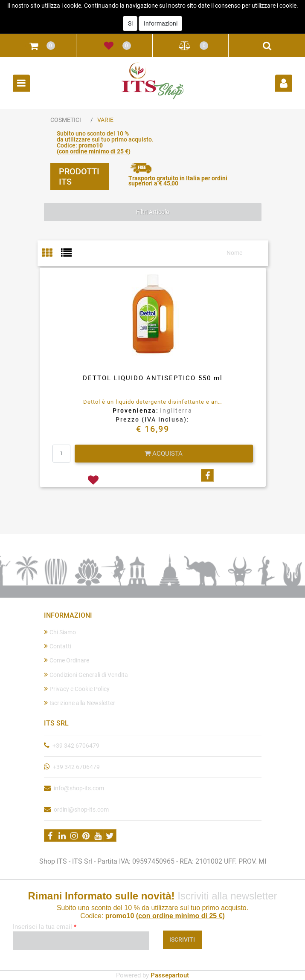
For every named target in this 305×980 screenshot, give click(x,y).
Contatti (58, 646)
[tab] (51, 253)
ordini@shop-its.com (81, 809)
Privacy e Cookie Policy (77, 689)
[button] (34, 46)
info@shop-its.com (79, 788)
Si (130, 11)
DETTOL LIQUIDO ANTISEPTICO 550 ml (153, 378)
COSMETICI (66, 120)
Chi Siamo (60, 632)
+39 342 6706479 (76, 746)
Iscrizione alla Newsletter (80, 703)
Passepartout (170, 975)
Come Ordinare (67, 660)
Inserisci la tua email (45, 927)
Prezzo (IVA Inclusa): (152, 419)
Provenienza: (136, 411)
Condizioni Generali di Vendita (86, 675)
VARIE (105, 120)
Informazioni (161, 11)
